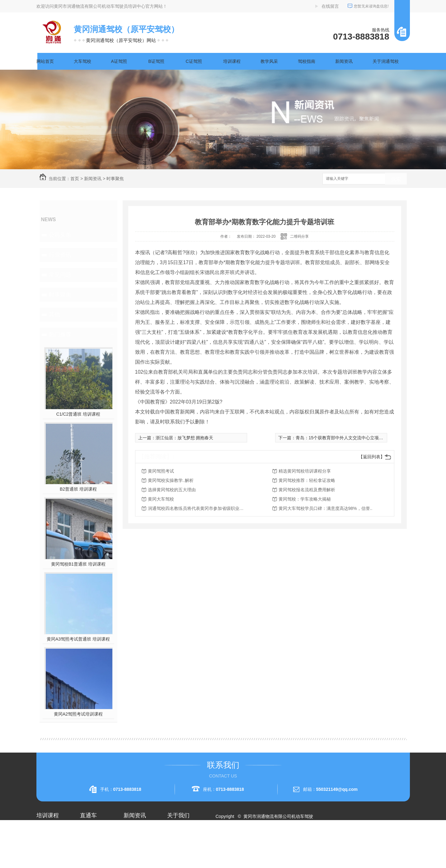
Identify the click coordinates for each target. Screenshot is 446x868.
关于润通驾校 (386, 61)
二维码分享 (299, 236)
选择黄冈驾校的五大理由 (172, 490)
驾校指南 (307, 61)
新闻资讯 (344, 61)
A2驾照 (43, 851)
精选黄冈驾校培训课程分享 (305, 471)
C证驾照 (194, 61)
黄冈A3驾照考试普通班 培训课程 (78, 639)
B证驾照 (156, 61)
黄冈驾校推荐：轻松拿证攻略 (307, 480)
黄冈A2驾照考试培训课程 (78, 714)
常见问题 (60, 275)
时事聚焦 (115, 179)
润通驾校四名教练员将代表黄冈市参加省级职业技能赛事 (198, 508)
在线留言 (330, 6)
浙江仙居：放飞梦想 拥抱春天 (185, 438)
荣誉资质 (176, 851)
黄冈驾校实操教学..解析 (171, 480)
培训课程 (232, 61)
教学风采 (269, 61)
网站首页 (45, 61)
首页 (75, 179)
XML (256, 839)
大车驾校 (82, 61)
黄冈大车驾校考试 (97, 851)
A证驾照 (119, 61)
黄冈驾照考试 (161, 471)
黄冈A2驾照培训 (96, 829)
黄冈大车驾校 (161, 499)
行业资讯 (60, 255)
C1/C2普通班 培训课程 (78, 414)
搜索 (396, 179)
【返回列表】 (372, 457)
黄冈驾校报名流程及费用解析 (307, 490)
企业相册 (176, 840)
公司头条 (60, 235)
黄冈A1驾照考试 (96, 840)
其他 (54, 315)
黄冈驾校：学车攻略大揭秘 (305, 499)
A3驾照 (43, 862)
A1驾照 (43, 840)
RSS (244, 839)
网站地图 (228, 839)
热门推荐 (60, 334)
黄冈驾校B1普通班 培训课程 (78, 564)
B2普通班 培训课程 (78, 489)
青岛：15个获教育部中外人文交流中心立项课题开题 (346, 438)
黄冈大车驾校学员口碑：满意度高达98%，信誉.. (326, 508)
